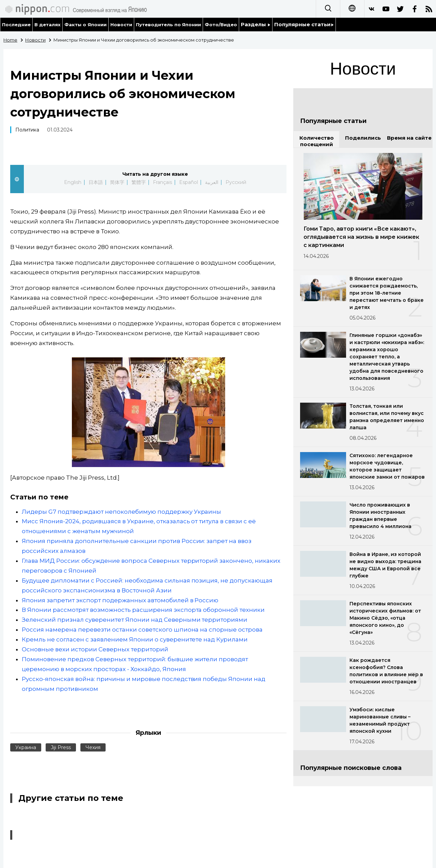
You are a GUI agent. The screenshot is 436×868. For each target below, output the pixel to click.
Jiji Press (61, 747)
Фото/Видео (221, 25)
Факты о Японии (85, 25)
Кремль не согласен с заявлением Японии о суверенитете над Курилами (135, 639)
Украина (26, 747)
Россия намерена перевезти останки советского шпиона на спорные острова (142, 630)
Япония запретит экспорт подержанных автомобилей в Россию (120, 600)
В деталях (48, 25)
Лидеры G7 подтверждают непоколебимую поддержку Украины (121, 512)
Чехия (93, 747)
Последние (16, 25)
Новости (121, 25)
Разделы (256, 24)
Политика (27, 130)
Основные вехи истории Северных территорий (95, 649)
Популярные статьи (304, 24)
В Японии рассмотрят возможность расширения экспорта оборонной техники (143, 610)
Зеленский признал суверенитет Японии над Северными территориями (135, 620)
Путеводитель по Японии (169, 25)
